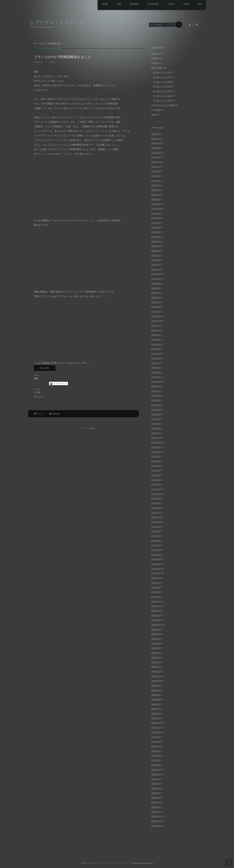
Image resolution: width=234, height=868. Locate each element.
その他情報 (156, 110)
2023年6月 (156, 171)
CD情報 (154, 63)
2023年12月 (156, 153)
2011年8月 (156, 531)
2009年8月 (156, 634)
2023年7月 (156, 167)
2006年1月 (156, 812)
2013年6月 (156, 466)
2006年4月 (156, 798)
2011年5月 (156, 545)
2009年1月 (156, 667)
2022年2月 (156, 204)
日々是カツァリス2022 (162, 77)
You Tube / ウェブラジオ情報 (163, 105)
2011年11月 (156, 517)
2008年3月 (156, 709)
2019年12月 (156, 274)
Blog (114, 4)
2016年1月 (156, 377)
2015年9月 (156, 386)
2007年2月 (156, 765)
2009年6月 (156, 643)
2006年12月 (156, 770)
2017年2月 (156, 354)
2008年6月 (156, 695)
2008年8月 (156, 690)
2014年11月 (156, 405)
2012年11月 (156, 489)
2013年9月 (156, 456)
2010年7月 (156, 583)
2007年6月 (156, 751)
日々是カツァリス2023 (162, 72)
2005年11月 (156, 821)
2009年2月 (156, 662)
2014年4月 (156, 424)
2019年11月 (156, 279)
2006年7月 (156, 788)
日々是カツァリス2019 (162, 82)
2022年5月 (156, 190)
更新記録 (155, 58)
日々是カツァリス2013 (162, 96)
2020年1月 (156, 270)
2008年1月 (156, 718)
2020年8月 (156, 251)
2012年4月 (156, 508)
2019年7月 (156, 293)
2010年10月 (156, 569)
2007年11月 (156, 728)
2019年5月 (156, 302)
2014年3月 (156, 428)
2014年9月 (156, 414)
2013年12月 (156, 442)
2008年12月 (156, 671)
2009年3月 (156, 657)
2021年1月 (156, 232)
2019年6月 (156, 298)
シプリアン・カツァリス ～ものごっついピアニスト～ (90, 22)
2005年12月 (156, 816)
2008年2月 (156, 714)
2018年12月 (156, 316)
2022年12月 (156, 181)
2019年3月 (156, 312)
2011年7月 (156, 536)
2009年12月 (156, 615)
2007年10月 (156, 732)
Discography (150, 4)
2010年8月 (156, 578)
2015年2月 (156, 400)
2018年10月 (156, 321)
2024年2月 (156, 148)
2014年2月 (156, 433)
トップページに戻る (88, 427)
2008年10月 (156, 681)
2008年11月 (156, 676)
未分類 (154, 115)
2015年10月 (156, 382)
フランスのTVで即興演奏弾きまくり (63, 57)
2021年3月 (156, 223)
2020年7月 (156, 255)
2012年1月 (156, 513)
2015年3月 (156, 396)
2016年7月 (156, 363)
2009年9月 (156, 629)
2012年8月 (156, 503)
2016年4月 (156, 368)
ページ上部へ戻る (229, 863)
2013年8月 (156, 461)
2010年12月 (156, 559)
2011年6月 (156, 541)
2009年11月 (156, 620)
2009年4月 (156, 653)
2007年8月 (156, 742)
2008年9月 (156, 686)
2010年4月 (156, 597)
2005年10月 (156, 826)
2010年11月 (156, 564)
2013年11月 (156, 447)
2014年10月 (156, 410)
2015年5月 (156, 391)
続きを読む (45, 368)
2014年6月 (156, 419)
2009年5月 (156, 648)
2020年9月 (156, 246)
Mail (199, 4)
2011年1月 (156, 555)
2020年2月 (156, 265)
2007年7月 (156, 746)
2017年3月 (156, 349)
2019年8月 (156, 288)
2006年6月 (156, 793)
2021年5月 (156, 218)
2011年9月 (156, 527)
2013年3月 (156, 480)
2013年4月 (156, 475)
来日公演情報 (157, 68)
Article (185, 4)
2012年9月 (156, 498)
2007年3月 (156, 760)
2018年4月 (156, 335)
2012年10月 (156, 494)
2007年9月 (156, 737)
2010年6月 (156, 587)
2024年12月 (156, 143)
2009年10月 (156, 625)
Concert (169, 4)
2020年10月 (156, 241)
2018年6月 (156, 330)
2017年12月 (156, 344)
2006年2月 (156, 807)
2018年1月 (156, 340)
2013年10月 (156, 452)
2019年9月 (156, 284)
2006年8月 (156, 784)
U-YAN (51, 62)
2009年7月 (156, 639)
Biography (130, 4)
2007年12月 (156, 723)
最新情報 (56, 414)
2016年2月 (156, 372)
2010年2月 (156, 606)
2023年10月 (156, 162)
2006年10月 (156, 774)
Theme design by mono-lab (142, 863)
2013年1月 (156, 484)
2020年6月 (156, 260)
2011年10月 (156, 522)
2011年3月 (156, 550)
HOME (99, 4)
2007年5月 (156, 756)
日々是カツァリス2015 (162, 91)
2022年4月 (156, 195)
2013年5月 (156, 470)
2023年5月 (156, 176)
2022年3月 (156, 199)
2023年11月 (156, 157)
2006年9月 (156, 779)
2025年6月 (156, 139)
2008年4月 (156, 704)
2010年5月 (156, 592)
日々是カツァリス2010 (162, 100)
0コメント (41, 414)
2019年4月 (156, 307)
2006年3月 (156, 802)
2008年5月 (156, 700)
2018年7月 (156, 326)
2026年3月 (156, 134)
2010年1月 (156, 611)
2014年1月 (156, 438)
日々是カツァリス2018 (162, 86)
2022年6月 (156, 185)
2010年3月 (156, 601)
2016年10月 (156, 358)
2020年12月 (156, 237)
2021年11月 (156, 209)
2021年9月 (156, 213)
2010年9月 (156, 573)
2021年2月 (156, 227)
